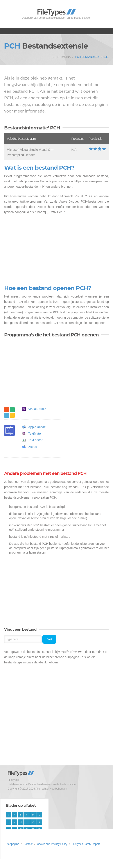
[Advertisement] (56, 250)
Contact (28, 844)
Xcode (33, 447)
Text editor (35, 440)
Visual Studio (37, 409)
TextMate (35, 434)
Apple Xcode (37, 427)
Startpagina (62, 57)
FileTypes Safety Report (86, 844)
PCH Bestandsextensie (92, 57)
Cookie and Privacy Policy (52, 844)
